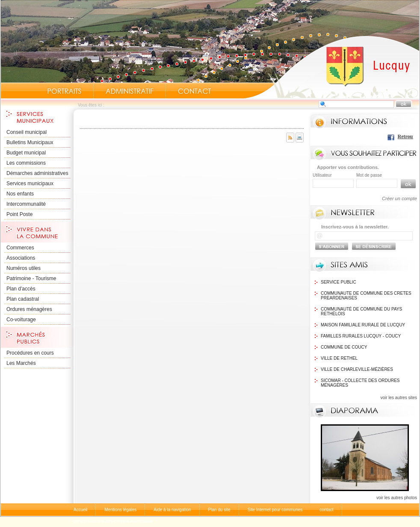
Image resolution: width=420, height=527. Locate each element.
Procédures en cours (30, 353)
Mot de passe (369, 175)
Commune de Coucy (344, 347)
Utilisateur (322, 175)
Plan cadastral (23, 299)
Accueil (331, 67)
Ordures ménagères (29, 309)
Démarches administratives (37, 173)
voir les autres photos (397, 498)
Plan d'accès (21, 289)
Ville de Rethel (339, 358)
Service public (339, 282)
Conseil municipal (27, 132)
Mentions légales (120, 510)
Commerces (20, 248)
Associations (21, 258)
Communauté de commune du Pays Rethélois (361, 311)
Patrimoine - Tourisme (31, 278)
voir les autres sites (399, 398)
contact (326, 510)
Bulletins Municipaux (30, 142)
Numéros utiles (24, 268)
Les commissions (26, 163)
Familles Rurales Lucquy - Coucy (361, 336)
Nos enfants (20, 194)
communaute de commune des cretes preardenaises (366, 296)
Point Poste (19, 214)
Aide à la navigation (172, 510)
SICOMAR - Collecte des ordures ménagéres (360, 383)
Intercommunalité (26, 204)
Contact (195, 91)
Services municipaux (30, 184)
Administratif (130, 91)
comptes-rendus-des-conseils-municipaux (113, 521)
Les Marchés (21, 363)
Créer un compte (399, 198)
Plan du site (219, 510)
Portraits (64, 91)
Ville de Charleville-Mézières (357, 369)
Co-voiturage (21, 320)
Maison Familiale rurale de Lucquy (363, 325)
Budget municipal (26, 153)
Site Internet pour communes (275, 510)
